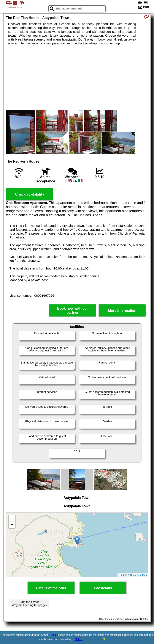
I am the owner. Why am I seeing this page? (30, 603)
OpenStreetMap (138, 575)
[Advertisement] (77, 78)
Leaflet (122, 575)
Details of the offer (51, 588)
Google (54, 635)
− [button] (12, 525)
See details (103, 588)
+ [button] (12, 519)
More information (122, 311)
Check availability (30, 194)
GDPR (79, 639)
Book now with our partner (72, 310)
